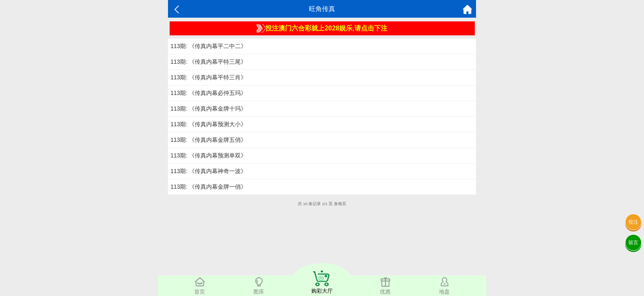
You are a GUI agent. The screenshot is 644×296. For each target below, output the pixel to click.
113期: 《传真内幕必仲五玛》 (208, 93)
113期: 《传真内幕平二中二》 (208, 46)
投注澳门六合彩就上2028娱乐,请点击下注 (322, 28)
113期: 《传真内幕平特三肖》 (208, 77)
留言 (633, 243)
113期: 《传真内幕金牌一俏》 (208, 187)
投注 (633, 222)
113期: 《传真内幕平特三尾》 (208, 62)
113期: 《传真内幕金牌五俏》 (208, 140)
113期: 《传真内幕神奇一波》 (208, 171)
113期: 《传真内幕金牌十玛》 (208, 109)
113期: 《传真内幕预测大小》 (208, 124)
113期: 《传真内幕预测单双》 (208, 155)
